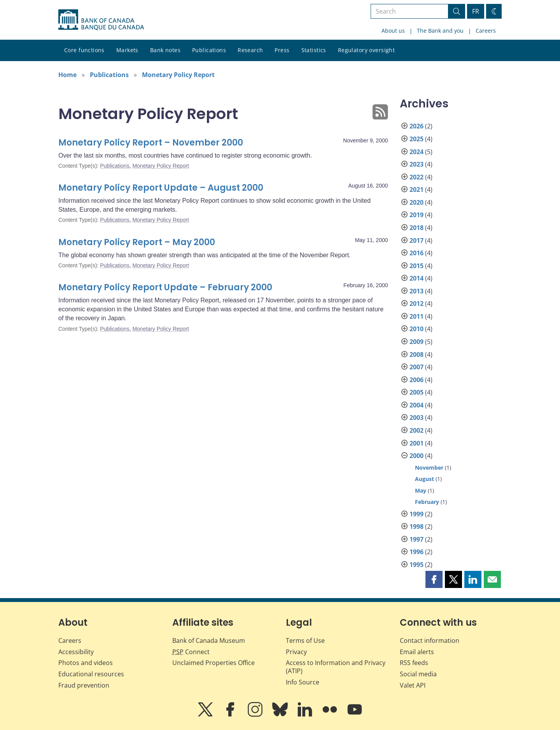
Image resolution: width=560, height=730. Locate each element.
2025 (416, 139)
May (421, 490)
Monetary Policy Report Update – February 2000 (165, 287)
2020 (416, 202)
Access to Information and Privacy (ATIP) (336, 667)
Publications (209, 50)
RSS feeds (414, 663)
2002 (416, 430)
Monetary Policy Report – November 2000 (151, 143)
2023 (416, 164)
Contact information (430, 641)
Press (282, 50)
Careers (486, 31)
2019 (416, 215)
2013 (416, 291)
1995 (416, 565)
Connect (191, 652)
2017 (416, 240)
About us (393, 31)
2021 (416, 190)
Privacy (296, 652)
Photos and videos (86, 663)
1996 (416, 552)
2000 (416, 456)
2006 (416, 380)
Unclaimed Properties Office (213, 663)
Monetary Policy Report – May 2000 (137, 242)
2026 (416, 126)
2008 (416, 354)
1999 (416, 514)
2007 (416, 367)
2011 (416, 316)
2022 (416, 177)
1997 (416, 539)
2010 (416, 329)
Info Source (303, 682)
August (424, 479)
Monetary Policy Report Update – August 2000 (161, 188)
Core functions (84, 50)
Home (67, 75)
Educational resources (91, 674)
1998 (416, 526)
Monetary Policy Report (178, 75)
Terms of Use (305, 641)
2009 (416, 342)
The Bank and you (440, 31)
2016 (416, 253)
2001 (416, 443)
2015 (416, 266)
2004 (416, 405)
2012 (416, 304)
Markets (127, 50)
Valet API (413, 685)
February (427, 502)
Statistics (314, 50)
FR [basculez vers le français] (476, 11)
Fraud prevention (84, 685)
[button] (434, 579)
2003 (416, 418)
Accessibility (76, 652)
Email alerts (417, 652)
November (429, 468)
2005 (416, 392)
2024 (416, 152)
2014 (416, 278)
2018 (416, 228)
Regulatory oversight (366, 50)
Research (250, 50)
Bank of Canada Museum (209, 641)
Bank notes (165, 50)
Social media (418, 674)
